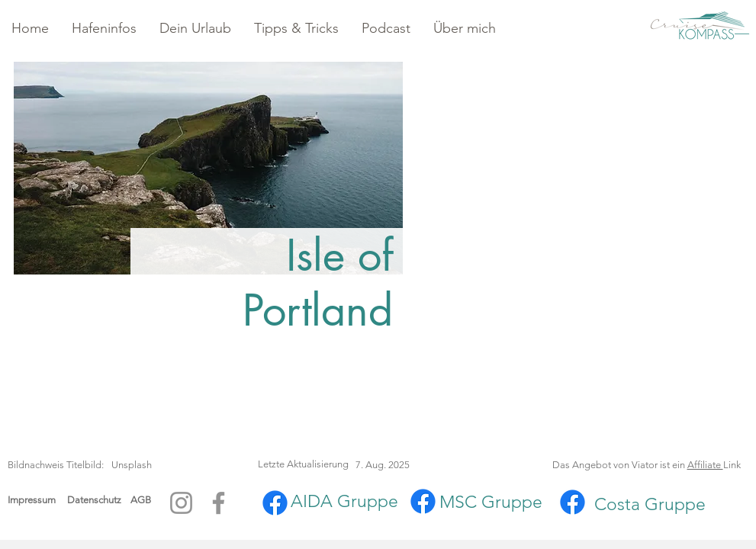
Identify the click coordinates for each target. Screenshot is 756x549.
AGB (141, 500)
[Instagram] (181, 503)
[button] (104, 29)
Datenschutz (99, 500)
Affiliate (705, 465)
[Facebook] (219, 503)
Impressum (32, 500)
